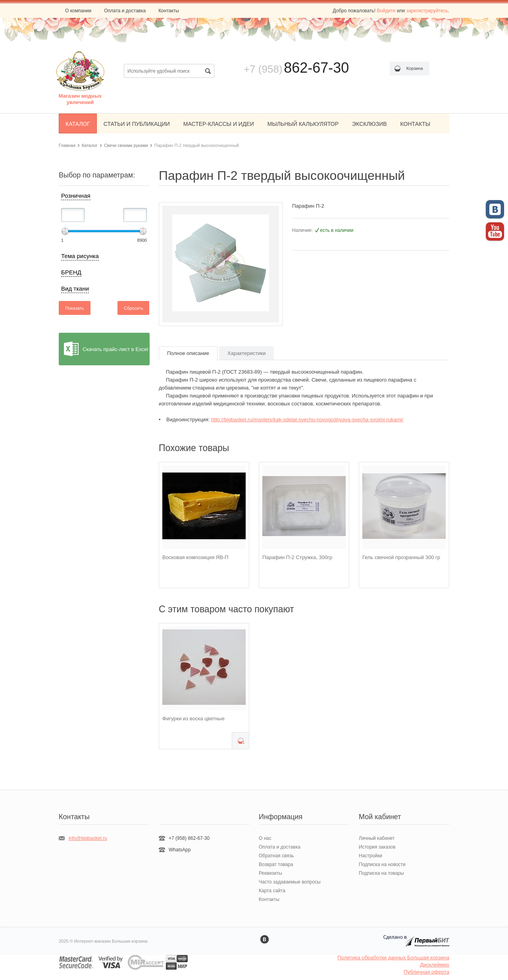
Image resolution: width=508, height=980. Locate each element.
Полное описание (188, 353)
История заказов (377, 847)
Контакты (169, 11)
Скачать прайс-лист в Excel (115, 349)
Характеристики (246, 353)
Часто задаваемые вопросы (290, 882)
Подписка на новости (382, 864)
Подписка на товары (381, 873)
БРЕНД (71, 272)
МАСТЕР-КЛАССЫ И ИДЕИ (219, 124)
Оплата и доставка (125, 11)
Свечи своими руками (126, 145)
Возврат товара (276, 864)
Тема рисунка (80, 256)
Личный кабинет (377, 838)
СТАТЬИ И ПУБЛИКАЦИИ (137, 124)
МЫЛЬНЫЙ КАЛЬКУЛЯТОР (303, 124)
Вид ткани (75, 288)
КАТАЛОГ (78, 124)
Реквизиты (270, 873)
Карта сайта (272, 891)
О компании (78, 11)
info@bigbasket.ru (88, 838)
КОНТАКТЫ (416, 124)
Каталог (90, 145)
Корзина (415, 68)
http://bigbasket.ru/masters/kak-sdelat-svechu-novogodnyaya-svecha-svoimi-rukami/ (307, 420)
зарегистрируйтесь (427, 11)
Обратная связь (276, 856)
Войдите (386, 11)
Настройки (370, 856)
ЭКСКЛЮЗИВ (369, 124)
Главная (67, 145)
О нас (265, 838)
